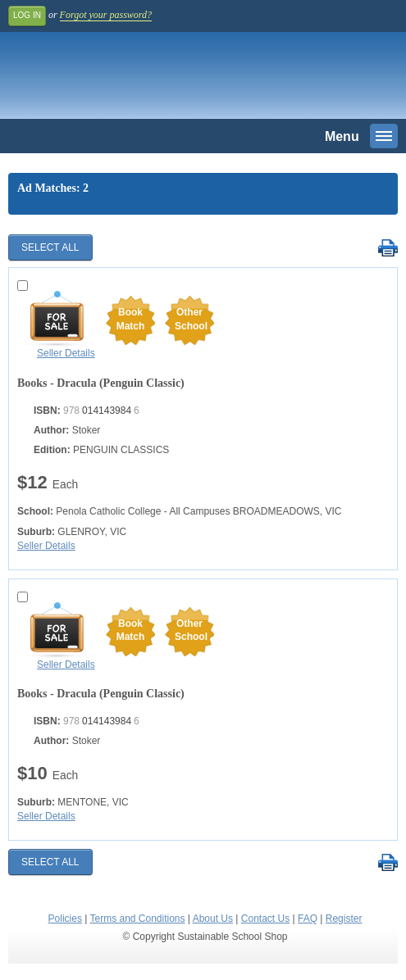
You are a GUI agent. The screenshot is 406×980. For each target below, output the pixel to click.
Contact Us (265, 919)
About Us (213, 919)
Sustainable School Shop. (122, 79)
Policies (65, 919)
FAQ (308, 919)
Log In (27, 15)
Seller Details (66, 353)
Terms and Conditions (137, 919)
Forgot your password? (106, 15)
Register (344, 919)
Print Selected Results (388, 249)
